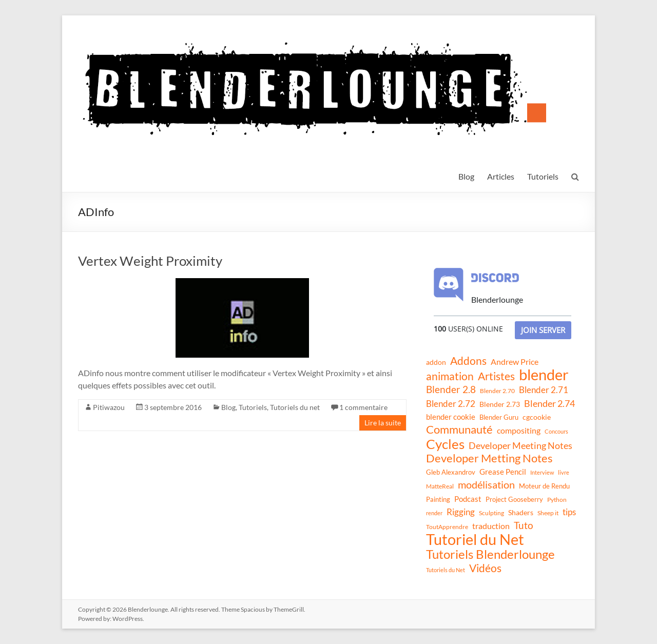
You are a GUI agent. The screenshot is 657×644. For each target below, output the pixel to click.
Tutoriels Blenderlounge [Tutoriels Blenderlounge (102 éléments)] (490, 554)
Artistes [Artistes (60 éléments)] (496, 376)
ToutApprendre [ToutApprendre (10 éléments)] (447, 527)
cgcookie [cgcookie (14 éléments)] (537, 417)
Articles (501, 176)
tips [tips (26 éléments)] (569, 512)
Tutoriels (543, 176)
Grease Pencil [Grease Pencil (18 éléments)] (503, 472)
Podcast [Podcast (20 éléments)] (468, 499)
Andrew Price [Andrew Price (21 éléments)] (515, 362)
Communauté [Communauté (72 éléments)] (459, 430)
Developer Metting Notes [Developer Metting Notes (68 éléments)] (489, 458)
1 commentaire (363, 407)
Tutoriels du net (295, 407)
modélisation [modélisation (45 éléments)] (486, 485)
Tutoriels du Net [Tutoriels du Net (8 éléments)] (446, 570)
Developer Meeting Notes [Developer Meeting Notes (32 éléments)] (520, 445)
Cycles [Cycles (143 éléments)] (445, 444)
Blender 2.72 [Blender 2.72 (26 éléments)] (451, 404)
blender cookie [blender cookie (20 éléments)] (451, 417)
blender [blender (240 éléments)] (544, 375)
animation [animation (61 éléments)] (450, 376)
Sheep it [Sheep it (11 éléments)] (548, 513)
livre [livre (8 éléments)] (564, 472)
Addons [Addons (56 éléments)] (468, 361)
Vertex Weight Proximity (150, 261)
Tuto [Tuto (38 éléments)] (524, 525)
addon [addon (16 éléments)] (436, 362)
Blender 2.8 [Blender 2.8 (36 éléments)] (451, 389)
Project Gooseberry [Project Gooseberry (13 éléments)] (514, 499)
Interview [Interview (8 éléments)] (542, 472)
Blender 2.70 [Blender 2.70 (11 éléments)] (497, 391)
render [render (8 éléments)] (434, 513)
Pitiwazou (109, 407)
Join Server (543, 330)
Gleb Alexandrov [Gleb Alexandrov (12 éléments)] (451, 472)
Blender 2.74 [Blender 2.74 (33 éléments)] (549, 403)
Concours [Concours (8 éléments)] (556, 431)
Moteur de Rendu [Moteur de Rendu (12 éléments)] (544, 486)
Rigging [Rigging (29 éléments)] (461, 512)
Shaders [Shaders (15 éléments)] (521, 512)
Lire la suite (383, 423)
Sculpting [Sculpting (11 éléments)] (491, 513)
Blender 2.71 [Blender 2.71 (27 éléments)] (544, 390)
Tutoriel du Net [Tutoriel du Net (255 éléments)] (475, 539)
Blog (466, 176)
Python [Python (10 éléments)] (557, 500)
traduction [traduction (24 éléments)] (491, 526)
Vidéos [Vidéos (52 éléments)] (485, 568)
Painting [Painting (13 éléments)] (438, 499)
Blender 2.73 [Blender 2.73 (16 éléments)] (500, 404)
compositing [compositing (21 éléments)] (519, 431)
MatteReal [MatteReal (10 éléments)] (440, 486)
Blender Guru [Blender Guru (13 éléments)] (499, 417)
